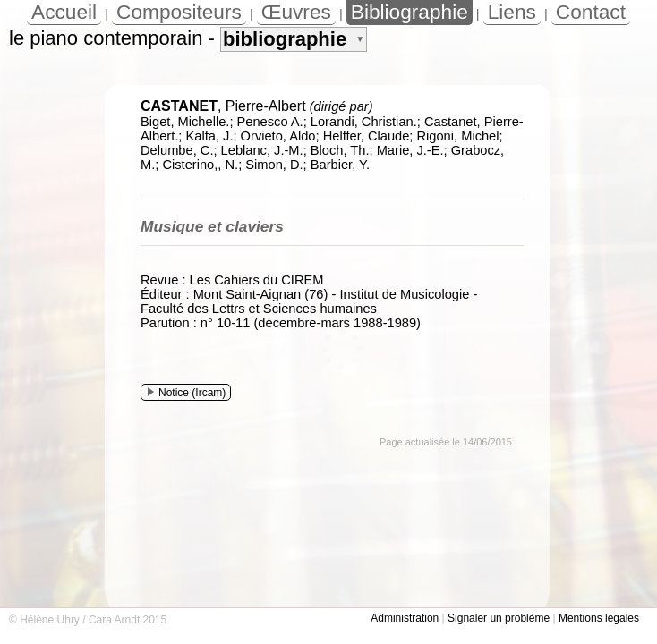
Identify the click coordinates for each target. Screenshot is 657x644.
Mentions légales (599, 618)
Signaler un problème (499, 618)
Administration (405, 618)
